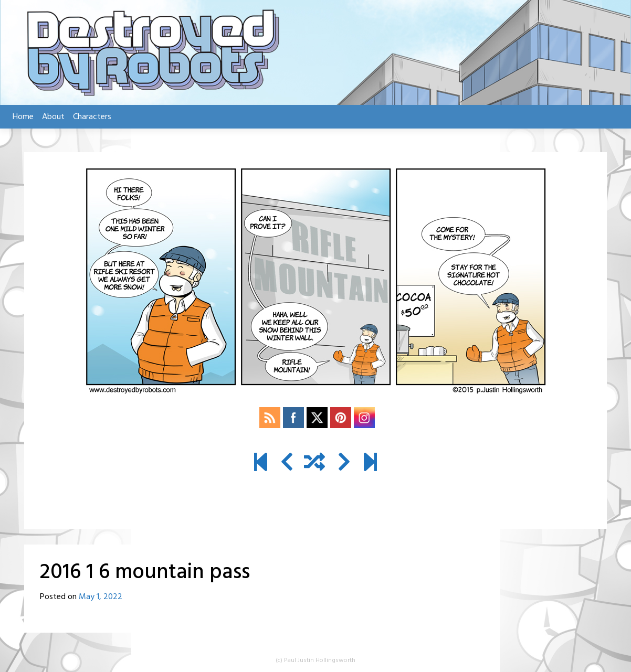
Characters (92, 117)
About (53, 117)
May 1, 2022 (101, 597)
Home (23, 117)
